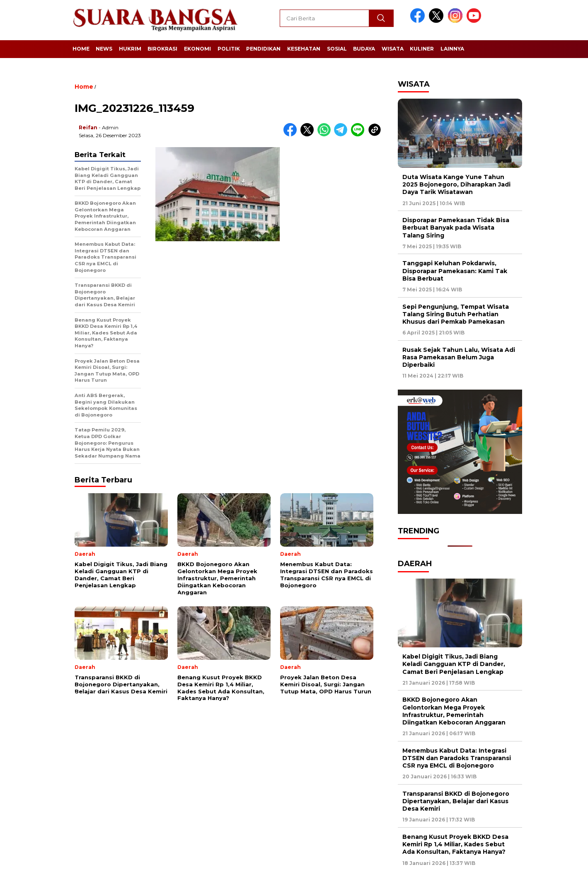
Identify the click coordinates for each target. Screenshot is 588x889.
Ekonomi (197, 49)
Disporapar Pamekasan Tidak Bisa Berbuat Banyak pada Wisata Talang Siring (456, 228)
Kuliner (422, 49)
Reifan (88, 127)
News (104, 49)
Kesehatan (304, 49)
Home (81, 49)
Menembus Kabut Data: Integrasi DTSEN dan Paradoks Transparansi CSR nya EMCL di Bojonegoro (457, 758)
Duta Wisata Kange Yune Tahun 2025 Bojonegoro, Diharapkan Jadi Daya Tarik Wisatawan (456, 184)
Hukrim (130, 49)
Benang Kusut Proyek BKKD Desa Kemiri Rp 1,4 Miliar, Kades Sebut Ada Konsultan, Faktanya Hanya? (455, 844)
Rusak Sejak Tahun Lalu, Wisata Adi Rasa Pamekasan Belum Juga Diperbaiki (459, 357)
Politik (229, 49)
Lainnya (452, 49)
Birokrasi (162, 49)
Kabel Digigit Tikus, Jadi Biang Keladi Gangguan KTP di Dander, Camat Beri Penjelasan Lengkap (454, 664)
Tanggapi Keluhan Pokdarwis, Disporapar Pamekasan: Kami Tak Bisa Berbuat (455, 271)
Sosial (337, 49)
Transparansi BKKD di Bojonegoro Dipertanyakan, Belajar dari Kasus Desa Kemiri (456, 801)
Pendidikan (263, 49)
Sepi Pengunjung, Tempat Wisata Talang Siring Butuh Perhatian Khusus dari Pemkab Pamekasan (456, 314)
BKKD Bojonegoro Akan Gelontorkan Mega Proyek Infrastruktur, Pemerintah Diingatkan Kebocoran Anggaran (454, 711)
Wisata (393, 49)
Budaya (364, 49)
